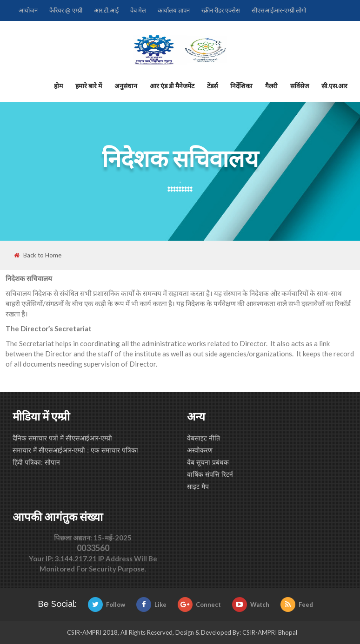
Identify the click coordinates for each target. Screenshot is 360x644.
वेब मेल (138, 10)
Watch (251, 605)
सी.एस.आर (334, 86)
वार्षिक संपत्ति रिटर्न (210, 474)
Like (151, 605)
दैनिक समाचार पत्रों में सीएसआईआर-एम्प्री (62, 438)
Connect (199, 605)
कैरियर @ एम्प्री (66, 10)
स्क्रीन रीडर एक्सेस (221, 10)
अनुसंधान (126, 86)
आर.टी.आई (106, 10)
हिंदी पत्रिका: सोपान (36, 462)
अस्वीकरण (200, 450)
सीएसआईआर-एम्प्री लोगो (279, 10)
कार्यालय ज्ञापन (174, 10)
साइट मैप (198, 486)
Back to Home (38, 255)
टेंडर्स (212, 86)
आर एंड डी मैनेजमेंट (172, 86)
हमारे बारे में (89, 86)
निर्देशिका (241, 86)
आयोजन (28, 10)
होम (58, 86)
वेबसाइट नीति (203, 438)
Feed (297, 605)
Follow (107, 605)
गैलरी (271, 86)
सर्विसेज (300, 86)
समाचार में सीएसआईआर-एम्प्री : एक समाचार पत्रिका (75, 450)
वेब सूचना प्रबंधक (208, 462)
